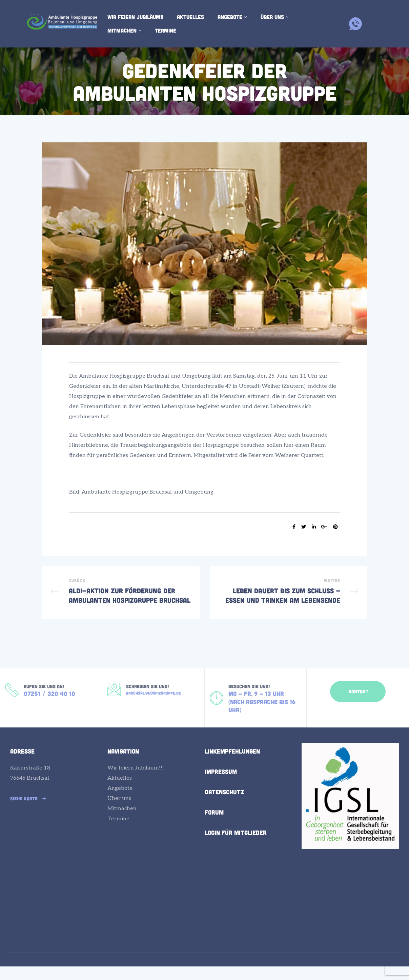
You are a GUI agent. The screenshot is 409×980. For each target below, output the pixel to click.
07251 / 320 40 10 (49, 705)
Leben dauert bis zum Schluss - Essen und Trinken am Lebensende (289, 597)
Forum (214, 825)
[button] (358, 700)
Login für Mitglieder (236, 846)
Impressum (221, 785)
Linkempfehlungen (232, 764)
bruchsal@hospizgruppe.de (154, 704)
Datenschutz (224, 805)
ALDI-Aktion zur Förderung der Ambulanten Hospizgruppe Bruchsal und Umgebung (121, 597)
